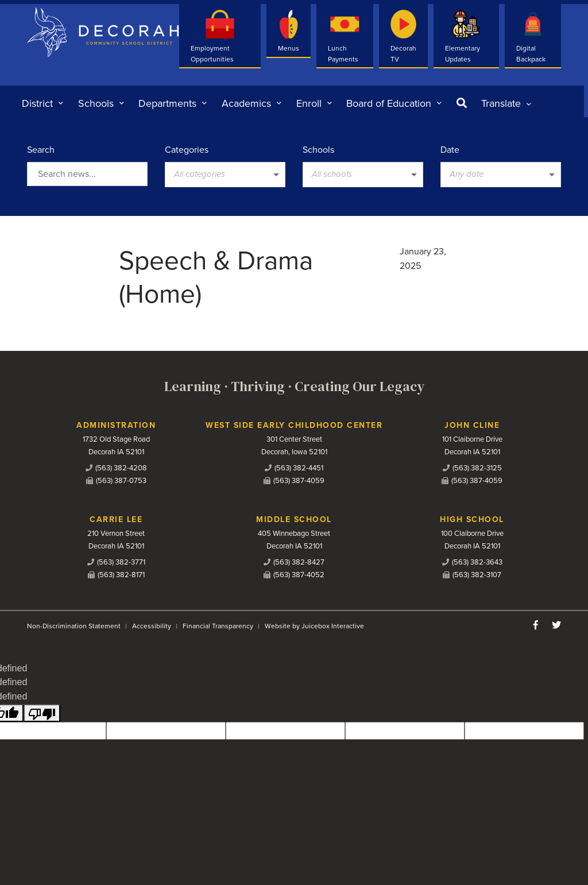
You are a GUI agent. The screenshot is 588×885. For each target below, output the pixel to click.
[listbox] (506, 103)
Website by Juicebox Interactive (314, 626)
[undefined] (42, 713)
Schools (318, 150)
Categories (187, 150)
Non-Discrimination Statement (74, 626)
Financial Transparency (218, 626)
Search (41, 150)
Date (450, 150)
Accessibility (152, 626)
